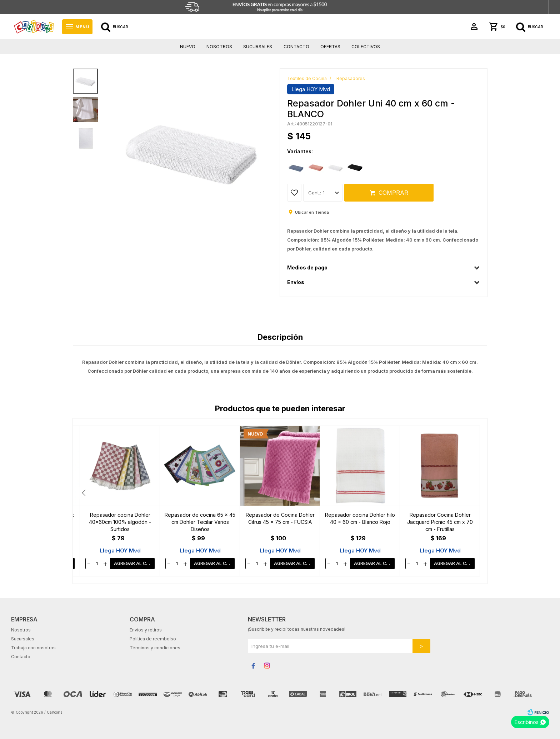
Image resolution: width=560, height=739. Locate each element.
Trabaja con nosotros (33, 648)
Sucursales (258, 47)
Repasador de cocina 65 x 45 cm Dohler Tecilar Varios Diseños (280, 522)
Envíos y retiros (146, 630)
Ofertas (330, 47)
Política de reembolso (153, 639)
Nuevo (188, 47)
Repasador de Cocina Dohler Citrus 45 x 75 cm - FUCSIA (360, 518)
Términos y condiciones (155, 648)
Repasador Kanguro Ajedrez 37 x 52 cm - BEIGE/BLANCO (120, 518)
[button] (476, 493)
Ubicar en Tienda (312, 212)
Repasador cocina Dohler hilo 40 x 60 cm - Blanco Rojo (440, 518)
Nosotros (219, 47)
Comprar (393, 193)
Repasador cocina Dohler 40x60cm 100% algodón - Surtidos (200, 522)
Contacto (296, 47)
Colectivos (366, 47)
